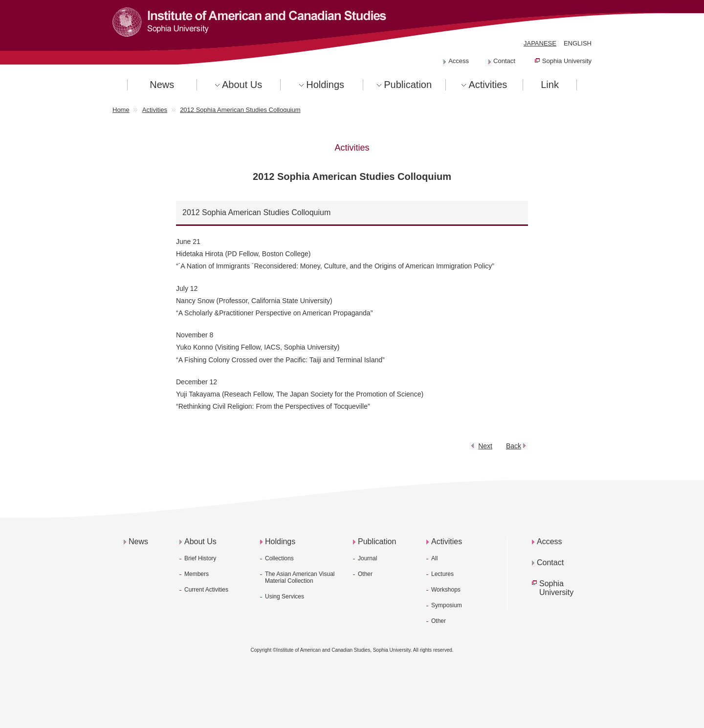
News (162, 85)
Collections (279, 558)
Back (514, 446)
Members (197, 574)
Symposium (447, 605)
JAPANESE (540, 43)
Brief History (200, 558)
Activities (488, 85)
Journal (367, 558)
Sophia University (567, 61)
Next (485, 446)
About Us (242, 85)
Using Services (285, 596)
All (434, 558)
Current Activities (206, 590)
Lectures (442, 574)
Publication (408, 85)
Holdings (325, 85)
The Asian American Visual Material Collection (300, 577)
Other (365, 574)
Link (550, 85)
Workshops (446, 590)
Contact (504, 61)
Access (459, 61)
